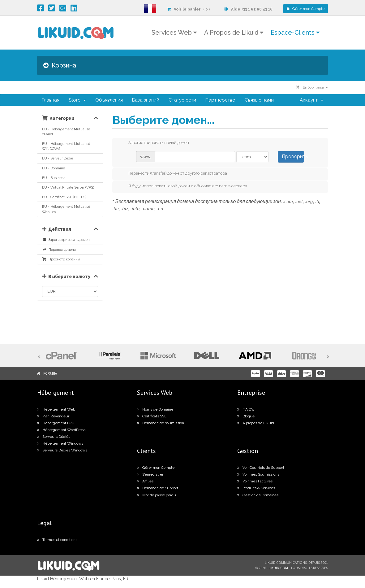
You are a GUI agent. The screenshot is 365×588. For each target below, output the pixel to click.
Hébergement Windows (60, 443)
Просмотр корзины (61, 259)
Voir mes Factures (255, 481)
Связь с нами (259, 100)
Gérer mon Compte (156, 468)
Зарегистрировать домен (66, 240)
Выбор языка (312, 87)
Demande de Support (158, 488)
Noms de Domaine (155, 409)
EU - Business (54, 178)
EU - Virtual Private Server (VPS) (68, 187)
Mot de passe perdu (157, 495)
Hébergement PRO (56, 423)
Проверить (293, 157)
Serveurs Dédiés (54, 437)
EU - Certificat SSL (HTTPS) (64, 197)
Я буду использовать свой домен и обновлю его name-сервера (183, 186)
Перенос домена (59, 250)
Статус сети (182, 100)
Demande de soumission (161, 423)
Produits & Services (256, 488)
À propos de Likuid (256, 423)
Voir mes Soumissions (258, 474)
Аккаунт (311, 100)
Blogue (246, 416)
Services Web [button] (174, 33)
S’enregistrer (150, 474)
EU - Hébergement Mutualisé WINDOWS (66, 146)
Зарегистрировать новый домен (154, 143)
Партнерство (220, 100)
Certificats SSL (152, 416)
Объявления (109, 100)
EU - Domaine (54, 168)
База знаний (146, 100)
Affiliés (145, 481)
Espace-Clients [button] (295, 33)
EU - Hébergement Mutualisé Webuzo (66, 209)
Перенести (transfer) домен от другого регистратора (173, 174)
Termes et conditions (57, 540)
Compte (306, 9)
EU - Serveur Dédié (58, 158)
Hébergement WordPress (61, 430)
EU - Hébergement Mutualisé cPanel (66, 132)
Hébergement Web (56, 409)
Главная (51, 100)
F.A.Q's (246, 409)
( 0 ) (188, 9)
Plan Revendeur (53, 416)
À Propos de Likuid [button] (234, 33)
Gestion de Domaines (258, 495)
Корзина (50, 373)
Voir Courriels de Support (261, 468)
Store (77, 100)
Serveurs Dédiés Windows (62, 450)
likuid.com (278, 568)
